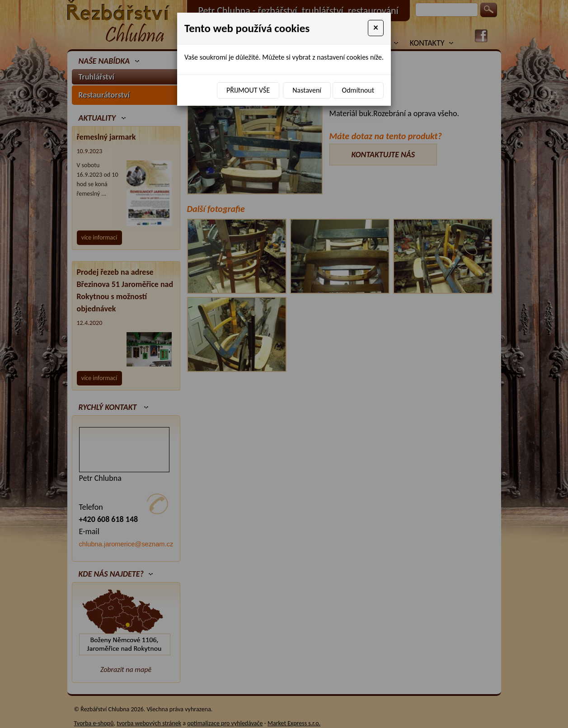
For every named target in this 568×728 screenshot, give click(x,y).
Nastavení (307, 90)
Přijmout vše (248, 90)
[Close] (376, 28)
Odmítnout (358, 90)
